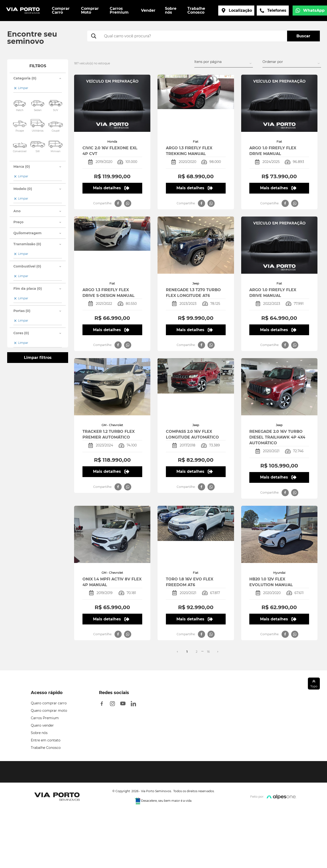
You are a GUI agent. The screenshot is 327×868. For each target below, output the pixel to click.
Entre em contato (46, 740)
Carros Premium (45, 718)
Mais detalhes (111, 188)
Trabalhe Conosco (46, 748)
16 (208, 652)
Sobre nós (39, 733)
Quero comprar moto (49, 711)
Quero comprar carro (49, 703)
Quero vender (42, 725)
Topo (314, 683)
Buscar (303, 36)
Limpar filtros (38, 358)
